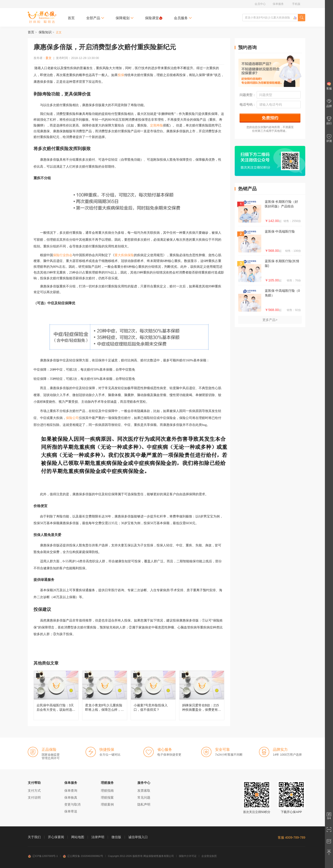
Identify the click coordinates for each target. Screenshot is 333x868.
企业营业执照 (209, 856)
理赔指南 (107, 791)
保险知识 (45, 32)
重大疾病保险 (124, 255)
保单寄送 (71, 811)
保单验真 (71, 797)
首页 (71, 18)
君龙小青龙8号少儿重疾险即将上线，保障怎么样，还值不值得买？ (105, 695)
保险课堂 (154, 18)
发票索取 (144, 791)
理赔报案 (107, 797)
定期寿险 (157, 125)
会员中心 (260, 4)
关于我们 (34, 837)
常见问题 (144, 797)
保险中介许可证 (188, 856)
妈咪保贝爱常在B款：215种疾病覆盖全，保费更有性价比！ (202, 695)
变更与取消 (72, 804)
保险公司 (72, 418)
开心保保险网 (42, 17)
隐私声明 (144, 804)
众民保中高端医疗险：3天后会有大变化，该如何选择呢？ (56, 695)
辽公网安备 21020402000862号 (83, 856)
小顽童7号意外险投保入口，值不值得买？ (153, 695)
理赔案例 (107, 804)
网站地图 (78, 837)
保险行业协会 (63, 255)
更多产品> (270, 320)
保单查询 (71, 791)
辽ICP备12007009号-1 (43, 856)
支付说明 (34, 797)
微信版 (116, 837)
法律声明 (98, 837)
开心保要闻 (56, 837)
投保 (121, 75)
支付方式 (34, 791)
